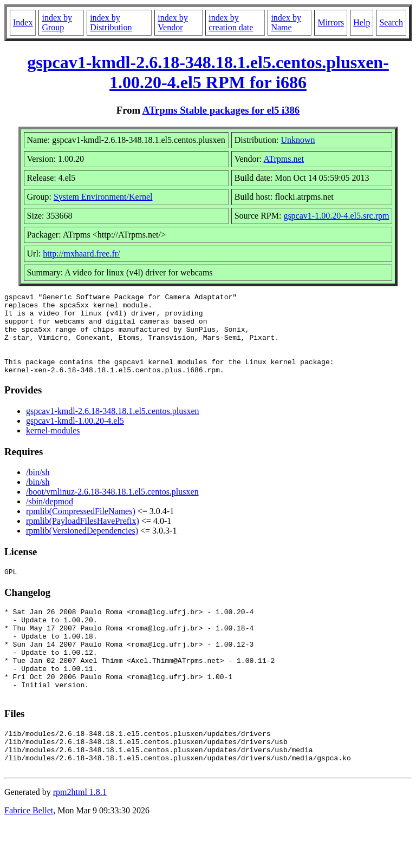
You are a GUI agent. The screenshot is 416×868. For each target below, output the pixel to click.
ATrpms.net (284, 159)
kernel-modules (53, 447)
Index (23, 22)
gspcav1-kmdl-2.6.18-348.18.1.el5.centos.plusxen (113, 427)
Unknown (298, 140)
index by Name (286, 22)
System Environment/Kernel (103, 197)
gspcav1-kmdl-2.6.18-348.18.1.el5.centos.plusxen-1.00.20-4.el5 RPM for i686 (208, 72)
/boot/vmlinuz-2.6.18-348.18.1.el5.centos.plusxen (112, 508)
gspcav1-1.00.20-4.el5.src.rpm (336, 216)
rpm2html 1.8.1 (80, 836)
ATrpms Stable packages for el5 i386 (221, 110)
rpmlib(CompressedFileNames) (81, 527)
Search (391, 22)
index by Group (57, 22)
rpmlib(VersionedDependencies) (82, 547)
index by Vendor (173, 22)
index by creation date (231, 22)
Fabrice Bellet (29, 854)
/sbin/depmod (50, 518)
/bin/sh (38, 488)
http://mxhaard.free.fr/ (81, 254)
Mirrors (331, 22)
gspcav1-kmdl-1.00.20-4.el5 (75, 437)
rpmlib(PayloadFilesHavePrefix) (83, 537)
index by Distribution (111, 22)
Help (362, 22)
